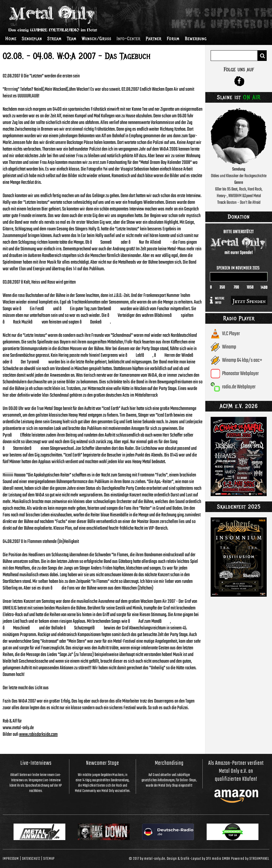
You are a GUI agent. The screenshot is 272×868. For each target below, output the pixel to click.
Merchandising (169, 763)
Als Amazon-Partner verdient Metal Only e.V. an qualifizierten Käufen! (236, 771)
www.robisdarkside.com (38, 735)
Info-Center (129, 39)
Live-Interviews (36, 763)
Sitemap (49, 859)
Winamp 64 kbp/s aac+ (242, 360)
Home (11, 39)
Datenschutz (31, 859)
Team (72, 39)
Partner (154, 39)
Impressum (11, 859)
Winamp (229, 347)
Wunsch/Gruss (97, 39)
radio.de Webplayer (239, 387)
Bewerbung (196, 39)
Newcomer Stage (103, 763)
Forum (173, 39)
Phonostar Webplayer (240, 374)
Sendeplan (32, 39)
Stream (54, 39)
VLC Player (231, 334)
